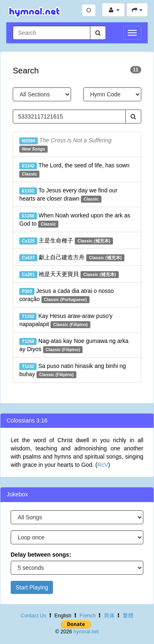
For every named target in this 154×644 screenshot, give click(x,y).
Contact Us (33, 616)
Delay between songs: (41, 555)
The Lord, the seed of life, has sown (74, 170)
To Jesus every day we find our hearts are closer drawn (68, 195)
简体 (109, 616)
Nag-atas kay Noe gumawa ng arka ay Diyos (74, 345)
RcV (103, 465)
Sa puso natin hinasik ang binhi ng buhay (73, 370)
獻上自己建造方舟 (72, 258)
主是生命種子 (66, 241)
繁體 (128, 616)
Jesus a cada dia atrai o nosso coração (67, 295)
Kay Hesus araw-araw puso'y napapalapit (66, 320)
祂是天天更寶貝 (69, 274)
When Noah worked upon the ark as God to (75, 220)
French (88, 616)
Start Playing (32, 587)
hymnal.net (86, 632)
